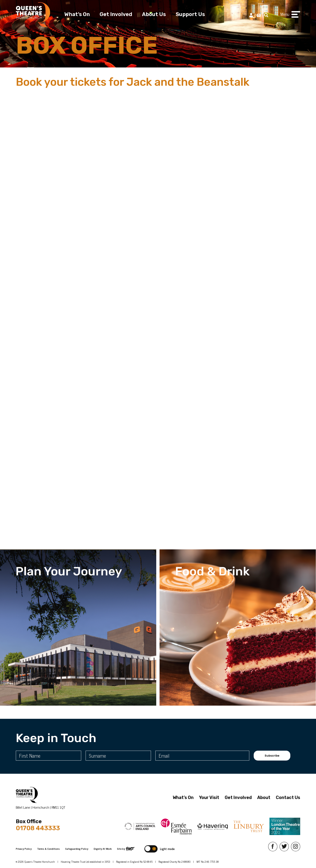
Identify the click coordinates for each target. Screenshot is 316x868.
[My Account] (251, 15)
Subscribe (272, 756)
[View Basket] (259, 15)
